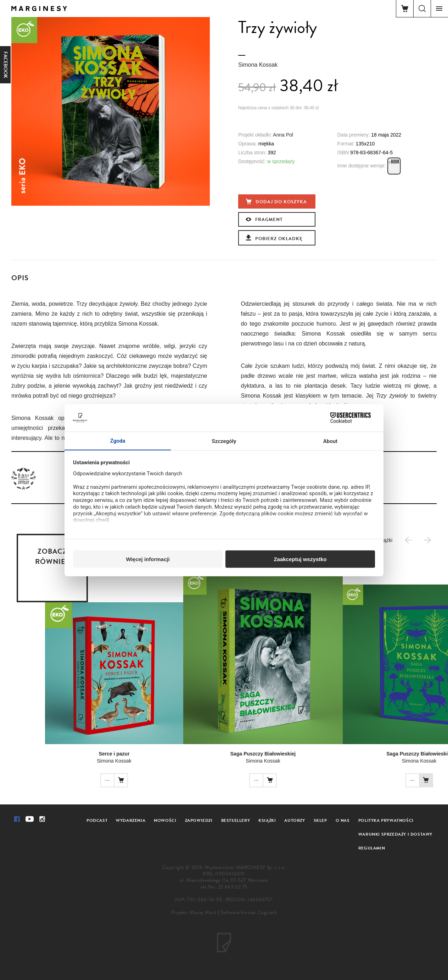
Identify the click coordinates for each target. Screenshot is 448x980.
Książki (267, 820)
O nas (343, 820)
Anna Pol (283, 135)
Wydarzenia (131, 820)
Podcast (97, 820)
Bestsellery (236, 820)
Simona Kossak (258, 65)
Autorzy (295, 820)
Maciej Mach (203, 912)
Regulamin (372, 848)
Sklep (320, 820)
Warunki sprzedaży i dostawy (395, 834)
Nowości (165, 820)
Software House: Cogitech (249, 912)
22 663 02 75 (233, 887)
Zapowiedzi (199, 820)
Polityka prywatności (386, 820)
